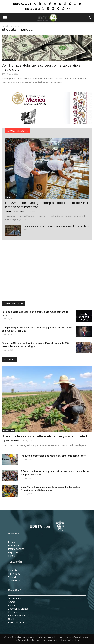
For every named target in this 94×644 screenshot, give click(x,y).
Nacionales (14, 545)
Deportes (13, 552)
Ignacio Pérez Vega (14, 211)
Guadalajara (14, 598)
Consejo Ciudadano (70, 640)
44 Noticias (14, 574)
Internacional (8, 60)
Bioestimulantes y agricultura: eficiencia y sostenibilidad (44, 436)
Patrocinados (8, 431)
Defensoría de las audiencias (46, 640)
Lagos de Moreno (18, 616)
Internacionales (16, 549)
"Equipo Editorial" (10, 441)
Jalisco (9, 197)
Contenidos (14, 580)
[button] (89, 18)
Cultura (12, 556)
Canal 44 (13, 570)
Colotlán (13, 612)
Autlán (11, 605)
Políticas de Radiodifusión (68, 637)
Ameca (12, 602)
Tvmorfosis (14, 577)
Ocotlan (12, 619)
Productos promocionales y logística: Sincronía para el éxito (53, 456)
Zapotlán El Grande (18, 609)
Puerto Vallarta (16, 622)
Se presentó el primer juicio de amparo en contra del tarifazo (56, 226)
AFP (3, 74)
